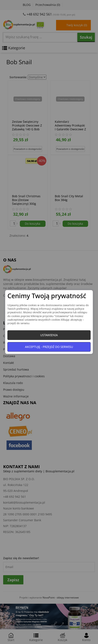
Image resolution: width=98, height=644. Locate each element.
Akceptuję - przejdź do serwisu (49, 347)
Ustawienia (49, 335)
